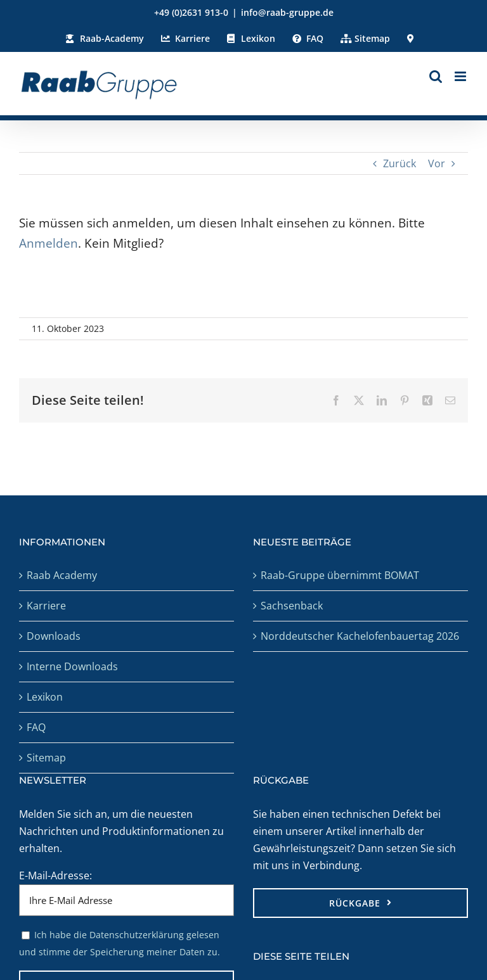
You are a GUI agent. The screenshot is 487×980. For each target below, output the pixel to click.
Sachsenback (292, 606)
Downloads (54, 636)
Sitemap (46, 758)
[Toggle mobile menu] (461, 76)
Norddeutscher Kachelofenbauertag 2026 (360, 636)
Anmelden (49, 243)
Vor (437, 163)
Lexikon (45, 697)
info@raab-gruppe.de (287, 12)
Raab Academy (62, 575)
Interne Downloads (72, 666)
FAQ (36, 727)
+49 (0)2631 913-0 (191, 12)
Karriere (46, 606)
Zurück (399, 163)
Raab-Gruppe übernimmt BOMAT (340, 575)
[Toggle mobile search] (436, 76)
